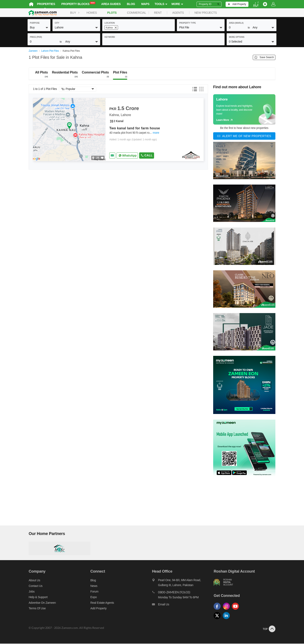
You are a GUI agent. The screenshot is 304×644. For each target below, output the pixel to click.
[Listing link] (118, 130)
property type (187, 23)
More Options (237, 37)
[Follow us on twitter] (219, 619)
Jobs (30, 592)
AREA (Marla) (236, 23)
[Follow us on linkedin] (228, 619)
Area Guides (110, 4)
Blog (130, 4)
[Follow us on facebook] (219, 610)
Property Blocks (77, 4)
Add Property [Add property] (98, 608)
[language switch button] (257, 4)
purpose (35, 23)
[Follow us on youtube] (237, 610)
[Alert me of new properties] (245, 136)
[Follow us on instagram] (228, 610)
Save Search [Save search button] (265, 58)
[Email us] (183, 606)
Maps (144, 4)
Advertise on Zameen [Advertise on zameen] (41, 603)
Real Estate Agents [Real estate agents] (102, 603)
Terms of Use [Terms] (36, 608)
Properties (45, 4)
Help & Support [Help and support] (37, 597)
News (93, 586)
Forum (94, 592)
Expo (93, 597)
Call (145, 155)
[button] (39, 27)
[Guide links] (245, 110)
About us (33, 580)
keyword (110, 37)
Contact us (35, 586)
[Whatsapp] (126, 156)
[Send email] (111, 156)
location (110, 23)
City (57, 23)
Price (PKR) (36, 37)
